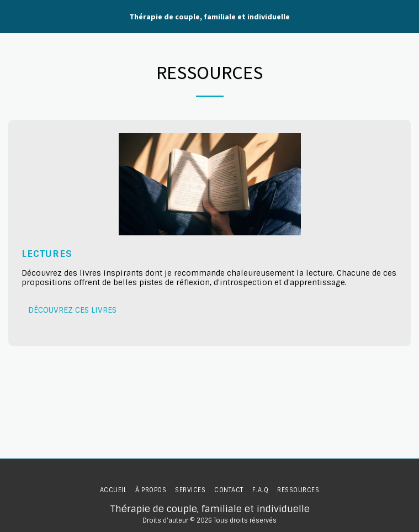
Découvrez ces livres (72, 310)
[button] (12, 16)
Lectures (47, 254)
